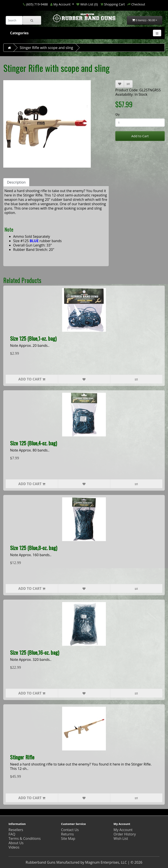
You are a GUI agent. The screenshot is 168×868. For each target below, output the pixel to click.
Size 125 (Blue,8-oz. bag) (34, 548)
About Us (16, 843)
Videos (14, 847)
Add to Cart (140, 136)
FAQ (12, 834)
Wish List (121, 838)
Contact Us (70, 830)
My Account (123, 830)
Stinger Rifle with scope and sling (46, 48)
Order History (125, 834)
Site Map (68, 838)
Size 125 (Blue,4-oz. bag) (33, 443)
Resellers (16, 830)
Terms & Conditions (25, 838)
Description (16, 182)
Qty (117, 114)
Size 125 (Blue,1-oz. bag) (33, 338)
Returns (67, 834)
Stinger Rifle (22, 757)
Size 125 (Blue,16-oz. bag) (35, 652)
